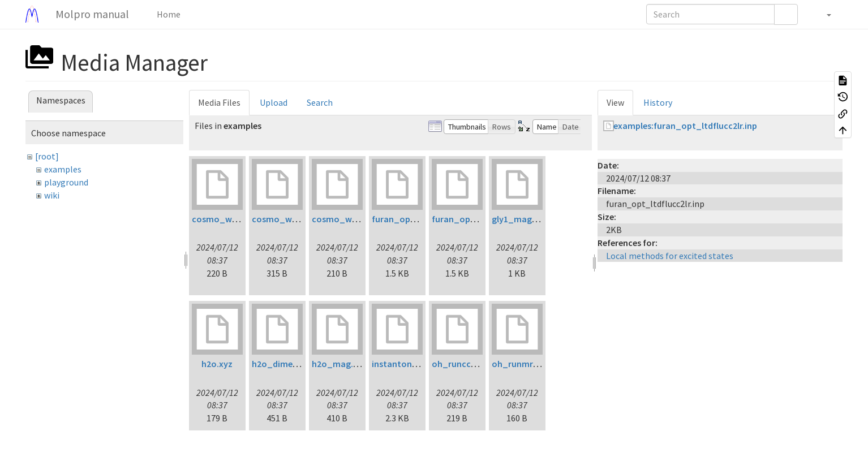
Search (320, 102)
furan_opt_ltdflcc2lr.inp (421, 219)
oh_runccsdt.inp (465, 364)
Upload (274, 102)
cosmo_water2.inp (290, 219)
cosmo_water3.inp (350, 219)
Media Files (219, 102)
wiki (52, 195)
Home (168, 14)
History (658, 102)
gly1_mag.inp (519, 219)
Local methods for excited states (670, 256)
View (615, 102)
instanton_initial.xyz (414, 364)
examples (63, 169)
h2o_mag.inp (339, 364)
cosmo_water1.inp (230, 219)
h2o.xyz (217, 364)
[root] (47, 156)
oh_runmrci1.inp (525, 364)
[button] (823, 14)
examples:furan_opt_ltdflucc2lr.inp (685, 126)
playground (66, 182)
